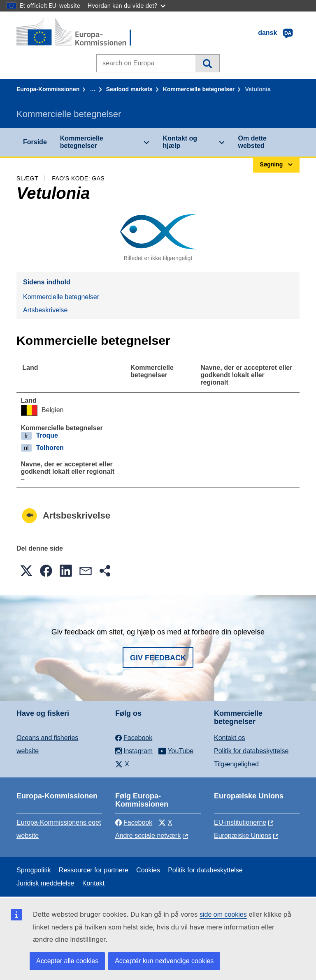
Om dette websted (252, 142)
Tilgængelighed (236, 764)
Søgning (207, 63)
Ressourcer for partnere (94, 870)
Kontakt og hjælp (180, 142)
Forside (35, 142)
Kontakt (93, 883)
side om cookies (223, 914)
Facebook (134, 822)
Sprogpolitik (34, 870)
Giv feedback (158, 658)
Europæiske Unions (243, 836)
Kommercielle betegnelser (199, 89)
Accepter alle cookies (67, 961)
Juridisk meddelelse (45, 883)
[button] (26, 571)
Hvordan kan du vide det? (127, 6)
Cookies (148, 870)
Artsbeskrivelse (45, 310)
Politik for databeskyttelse (251, 751)
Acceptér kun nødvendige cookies (164, 961)
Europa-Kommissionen (48, 89)
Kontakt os (230, 738)
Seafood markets (129, 89)
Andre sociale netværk (148, 836)
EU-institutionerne (240, 822)
